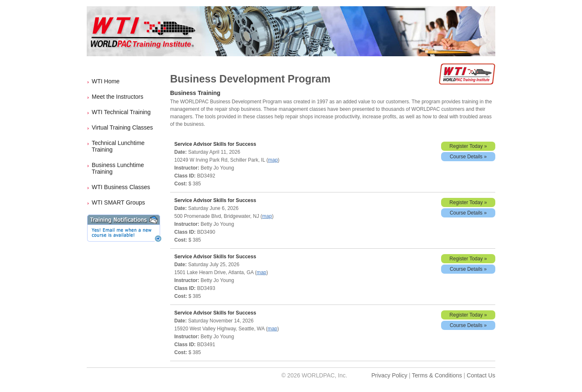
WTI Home (106, 81)
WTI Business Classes (121, 187)
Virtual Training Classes (122, 127)
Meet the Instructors (118, 97)
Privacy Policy (389, 375)
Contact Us (481, 375)
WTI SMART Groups (118, 202)
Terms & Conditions (437, 375)
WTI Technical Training (121, 112)
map (273, 160)
